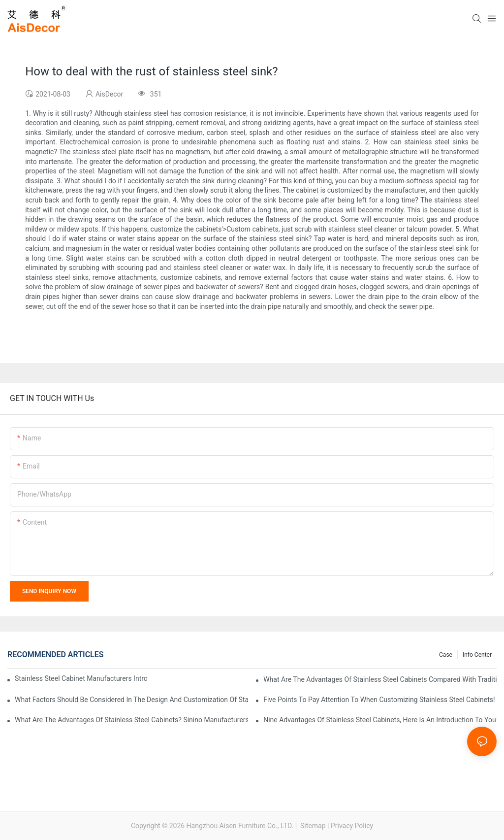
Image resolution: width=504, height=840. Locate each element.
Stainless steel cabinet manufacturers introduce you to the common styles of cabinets (81, 678)
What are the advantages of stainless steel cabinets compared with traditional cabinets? (380, 679)
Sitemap (312, 826)
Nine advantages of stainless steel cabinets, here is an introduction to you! (380, 720)
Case (446, 655)
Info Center (477, 655)
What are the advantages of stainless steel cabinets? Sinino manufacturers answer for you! (131, 720)
